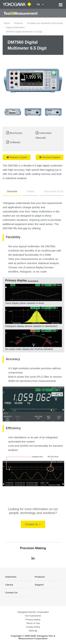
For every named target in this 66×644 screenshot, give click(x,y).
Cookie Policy (33, 627)
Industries (11, 577)
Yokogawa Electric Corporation (33, 612)
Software (15, 142)
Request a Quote (17, 157)
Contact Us (33, 524)
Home (7, 23)
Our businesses (33, 616)
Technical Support (50, 157)
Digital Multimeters (15, 27)
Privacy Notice (33, 620)
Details (31, 191)
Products (18, 23)
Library (9, 585)
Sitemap (33, 631)
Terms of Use (33, 623)
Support (39, 585)
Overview (12, 191)
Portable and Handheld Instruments (45, 23)
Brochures (16, 133)
